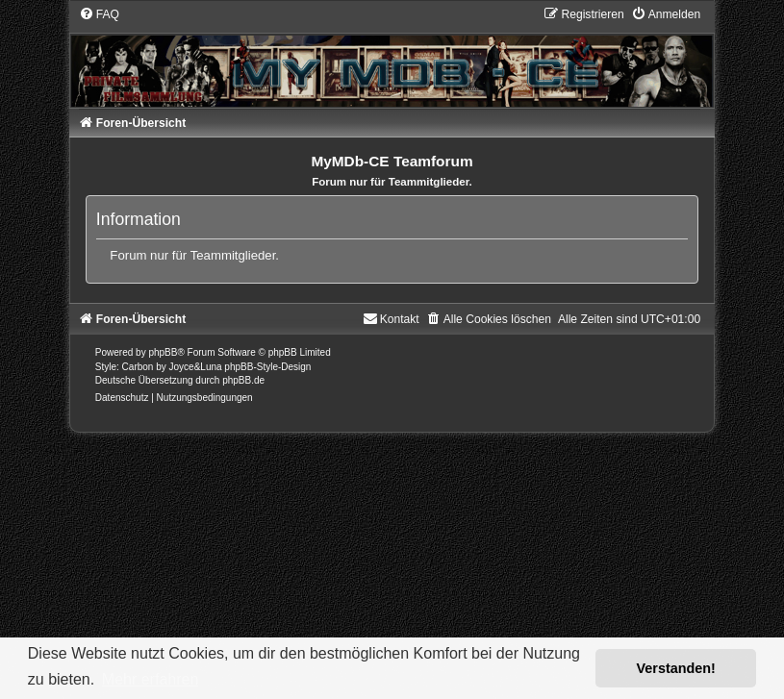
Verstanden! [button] (676, 668)
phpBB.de (243, 380)
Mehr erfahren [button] (151, 679)
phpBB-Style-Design (267, 367)
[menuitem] (99, 14)
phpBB (163, 352)
